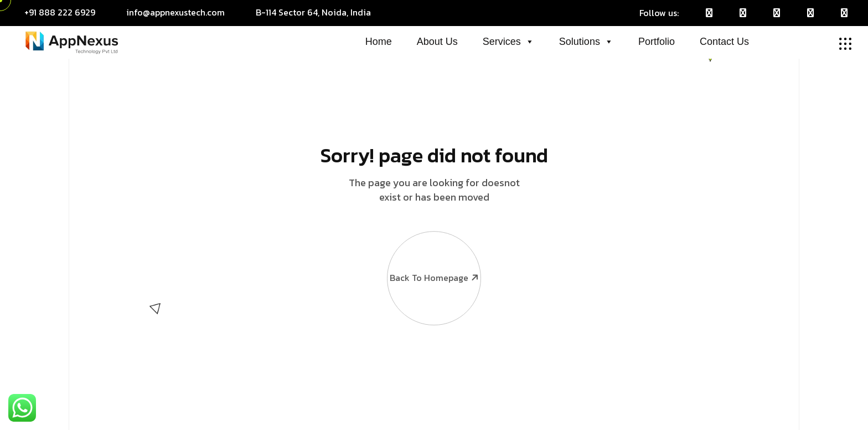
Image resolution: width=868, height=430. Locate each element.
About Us (437, 42)
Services (508, 42)
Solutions (586, 42)
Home (379, 42)
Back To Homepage (433, 249)
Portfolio (657, 42)
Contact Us (724, 42)
